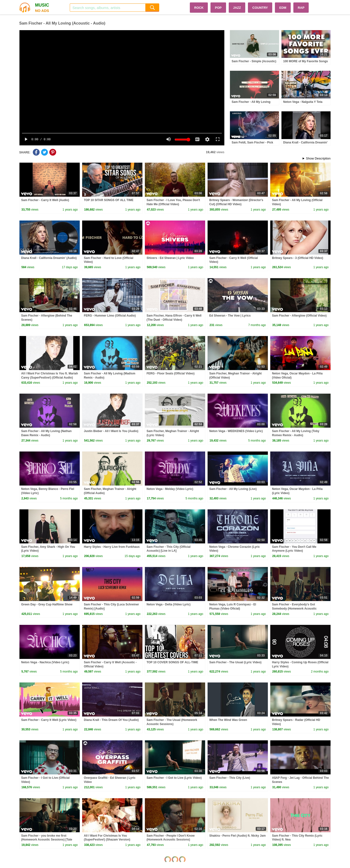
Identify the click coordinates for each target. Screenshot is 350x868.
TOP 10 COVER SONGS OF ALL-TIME (172, 662)
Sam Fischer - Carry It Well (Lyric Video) (49, 720)
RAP (301, 8)
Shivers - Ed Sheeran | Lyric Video (170, 258)
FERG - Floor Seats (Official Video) (171, 373)
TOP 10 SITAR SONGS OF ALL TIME (109, 200)
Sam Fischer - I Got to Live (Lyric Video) (174, 778)
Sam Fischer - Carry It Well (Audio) (45, 200)
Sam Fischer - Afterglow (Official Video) (299, 316)
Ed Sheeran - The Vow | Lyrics (230, 316)
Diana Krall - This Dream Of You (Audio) (111, 720)
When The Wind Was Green (228, 720)
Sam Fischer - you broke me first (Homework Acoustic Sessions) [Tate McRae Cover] (47, 840)
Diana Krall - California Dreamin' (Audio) (49, 258)
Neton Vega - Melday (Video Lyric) (170, 489)
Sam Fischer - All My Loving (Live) (233, 489)
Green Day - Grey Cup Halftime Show (47, 604)
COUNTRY (260, 8)
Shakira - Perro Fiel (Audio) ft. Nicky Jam (237, 836)
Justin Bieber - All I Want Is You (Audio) (111, 431)
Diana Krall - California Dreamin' (305, 142)
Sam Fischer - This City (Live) (230, 778)
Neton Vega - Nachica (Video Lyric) (45, 662)
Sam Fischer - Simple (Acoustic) (254, 61)
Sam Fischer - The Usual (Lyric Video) (235, 662)
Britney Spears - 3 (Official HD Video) (298, 258)
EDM (283, 8)
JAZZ (237, 8)
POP (218, 8)
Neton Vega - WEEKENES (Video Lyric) (236, 431)
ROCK (199, 8)
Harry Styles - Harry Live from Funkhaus (112, 547)
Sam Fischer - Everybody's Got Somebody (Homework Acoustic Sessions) (294, 609)
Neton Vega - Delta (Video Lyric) (169, 604)
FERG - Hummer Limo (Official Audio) (110, 316)
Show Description (318, 158)
